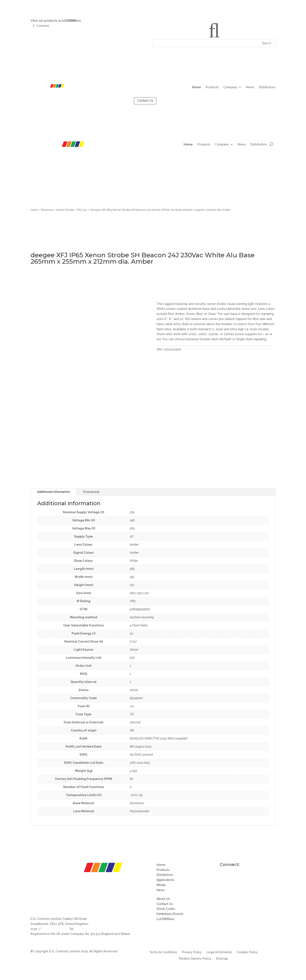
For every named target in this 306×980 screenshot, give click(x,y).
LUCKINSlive (165, 919)
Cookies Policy (247, 952)
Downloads (91, 492)
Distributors (267, 87)
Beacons (47, 210)
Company (230, 87)
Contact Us (145, 101)
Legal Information (219, 952)
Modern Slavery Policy (195, 959)
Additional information (54, 492)
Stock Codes (166, 909)
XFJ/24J (82, 210)
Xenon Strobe (65, 210)
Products (212, 87)
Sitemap (222, 959)
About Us (163, 899)
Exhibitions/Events (170, 914)
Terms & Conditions (163, 952)
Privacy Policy (192, 952)
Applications (165, 880)
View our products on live (56, 21)
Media (161, 885)
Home (196, 87)
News (250, 87)
